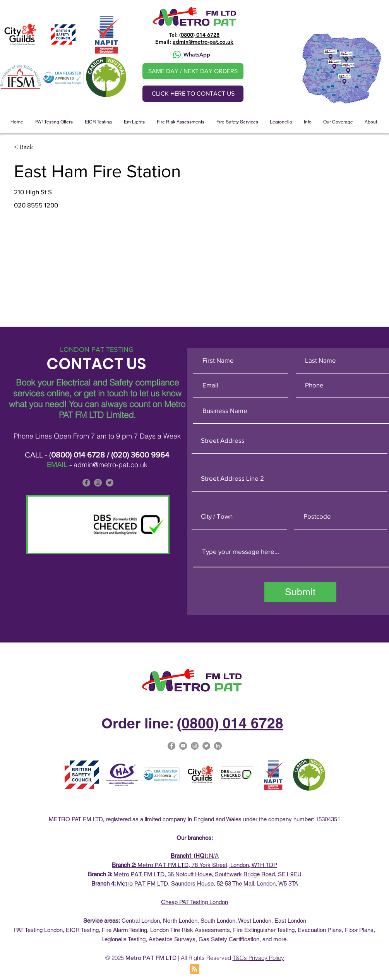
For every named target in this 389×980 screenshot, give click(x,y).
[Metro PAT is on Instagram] (98, 483)
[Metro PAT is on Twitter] (110, 483)
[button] (54, 122)
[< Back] (41, 147)
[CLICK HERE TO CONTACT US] (193, 94)
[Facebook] (86, 483)
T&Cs (241, 958)
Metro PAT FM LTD (163, 865)
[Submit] (300, 592)
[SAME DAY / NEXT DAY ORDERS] (193, 71)
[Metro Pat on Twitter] (206, 746)
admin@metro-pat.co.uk (203, 42)
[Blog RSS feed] (194, 969)
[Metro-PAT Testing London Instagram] (195, 746)
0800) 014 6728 (200, 35)
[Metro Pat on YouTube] (183, 746)
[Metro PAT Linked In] (218, 746)
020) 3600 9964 (141, 455)
